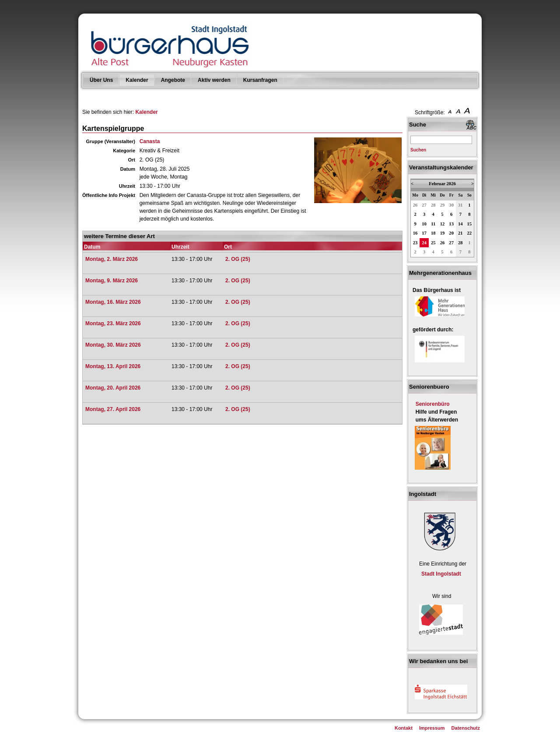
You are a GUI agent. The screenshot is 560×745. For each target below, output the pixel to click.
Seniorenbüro (433, 404)
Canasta (150, 141)
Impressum (432, 728)
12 (443, 224)
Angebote (173, 80)
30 (451, 205)
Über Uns (101, 80)
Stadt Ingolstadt (441, 574)
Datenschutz (466, 728)
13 (451, 224)
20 (451, 233)
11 (433, 224)
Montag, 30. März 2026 (113, 345)
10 (424, 224)
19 (443, 233)
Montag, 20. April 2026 (113, 388)
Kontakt (404, 728)
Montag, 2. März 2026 (112, 259)
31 (460, 205)
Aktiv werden (214, 80)
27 (424, 205)
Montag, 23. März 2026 (113, 323)
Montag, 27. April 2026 (113, 409)
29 (443, 205)
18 (433, 233)
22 (470, 233)
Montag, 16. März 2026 (113, 302)
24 (424, 243)
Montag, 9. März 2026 (112, 281)
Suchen (418, 150)
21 (460, 233)
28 (433, 205)
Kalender (137, 80)
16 (415, 233)
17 (424, 233)
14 (460, 224)
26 (415, 205)
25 (433, 243)
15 (470, 224)
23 (415, 243)
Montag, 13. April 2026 (113, 366)
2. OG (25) (238, 259)
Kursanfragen (260, 80)
